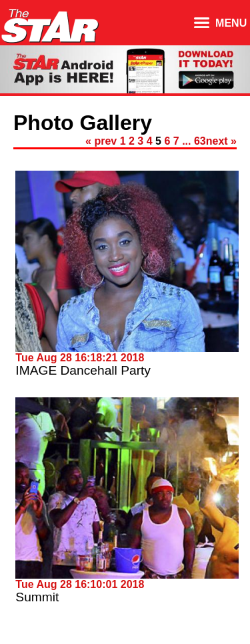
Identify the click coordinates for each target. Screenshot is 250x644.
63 (200, 141)
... (186, 141)
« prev (101, 141)
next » (221, 141)
